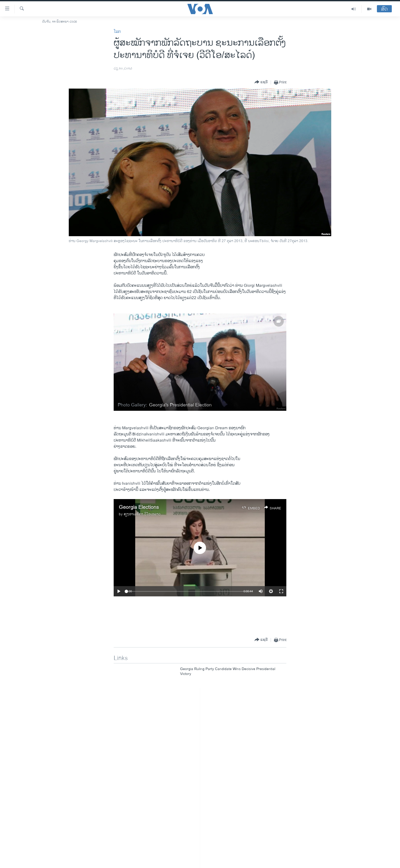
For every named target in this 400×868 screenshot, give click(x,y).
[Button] (261, 82)
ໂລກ (117, 32)
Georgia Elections (139, 507)
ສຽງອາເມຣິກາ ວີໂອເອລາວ (142, 514)
